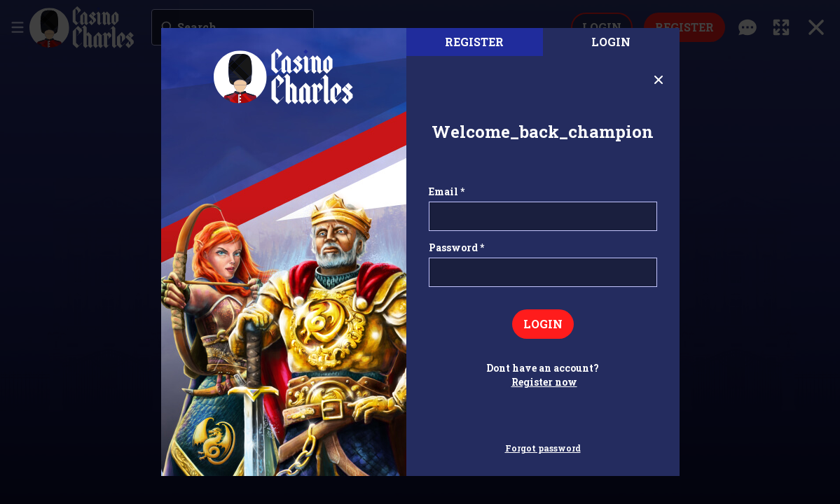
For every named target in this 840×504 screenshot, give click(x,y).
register (474, 42)
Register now (544, 382)
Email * (447, 191)
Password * (456, 247)
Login (611, 42)
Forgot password (543, 448)
